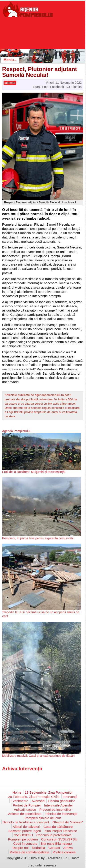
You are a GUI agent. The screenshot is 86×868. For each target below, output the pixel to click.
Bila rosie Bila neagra (56, 843)
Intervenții (70, 797)
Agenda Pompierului (16, 431)
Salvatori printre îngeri (25, 831)
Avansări (38, 801)
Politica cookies (64, 852)
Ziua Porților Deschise (61, 831)
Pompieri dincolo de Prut (43, 818)
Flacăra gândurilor (61, 801)
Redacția (39, 848)
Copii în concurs (25, 843)
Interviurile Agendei (58, 805)
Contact (54, 848)
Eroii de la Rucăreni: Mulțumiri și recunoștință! (34, 472)
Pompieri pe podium (23, 839)
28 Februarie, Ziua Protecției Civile (34, 797)
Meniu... (10, 60)
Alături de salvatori (26, 827)
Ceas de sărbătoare (58, 827)
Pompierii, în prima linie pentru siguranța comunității (38, 538)
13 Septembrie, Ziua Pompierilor (49, 792)
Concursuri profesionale (54, 835)
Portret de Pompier (27, 805)
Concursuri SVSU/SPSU (59, 839)
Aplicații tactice (25, 809)
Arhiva (68, 848)
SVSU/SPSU (23, 835)
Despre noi (21, 848)
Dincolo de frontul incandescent (26, 822)
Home (17, 792)
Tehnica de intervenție (61, 814)
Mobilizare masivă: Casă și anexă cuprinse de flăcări (38, 756)
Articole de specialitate (25, 814)
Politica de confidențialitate (30, 852)
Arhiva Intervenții (22, 769)
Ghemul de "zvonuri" (68, 822)
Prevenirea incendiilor (55, 809)
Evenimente (19, 801)
